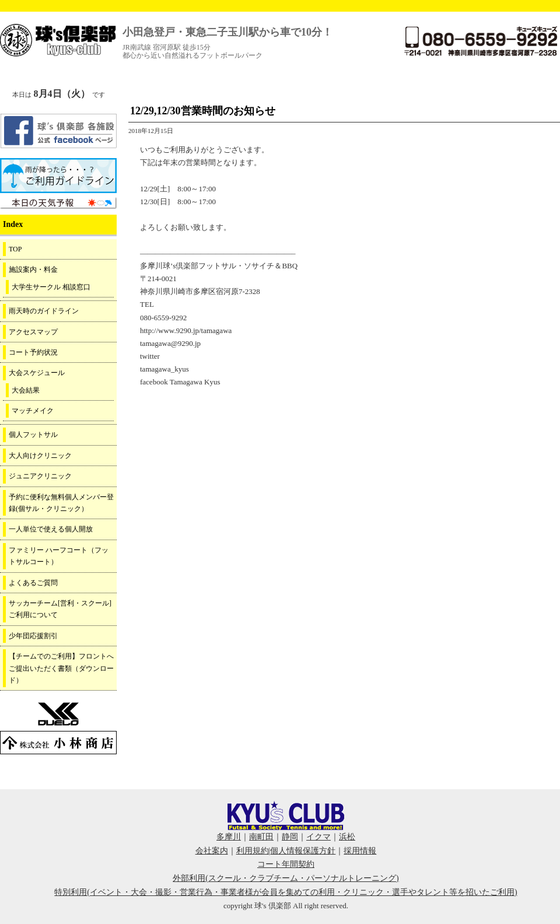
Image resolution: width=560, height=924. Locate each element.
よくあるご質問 (33, 583)
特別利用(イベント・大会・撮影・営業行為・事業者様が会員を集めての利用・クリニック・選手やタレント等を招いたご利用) (286, 892)
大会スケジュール (37, 373)
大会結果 (26, 390)
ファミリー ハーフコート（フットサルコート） (59, 556)
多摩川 (229, 837)
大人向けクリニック (40, 456)
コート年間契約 (286, 864)
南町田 (261, 837)
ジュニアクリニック (40, 476)
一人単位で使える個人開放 (51, 529)
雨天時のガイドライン (44, 311)
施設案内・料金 (33, 269)
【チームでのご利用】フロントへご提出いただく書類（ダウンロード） (61, 668)
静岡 (290, 837)
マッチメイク (33, 411)
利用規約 (253, 851)
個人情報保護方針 (303, 851)
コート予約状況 (33, 352)
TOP (15, 249)
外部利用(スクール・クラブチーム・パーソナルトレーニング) (286, 878)
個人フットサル (33, 435)
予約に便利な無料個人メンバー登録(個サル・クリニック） (61, 503)
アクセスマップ (33, 332)
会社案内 (212, 851)
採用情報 (360, 851)
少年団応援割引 (33, 636)
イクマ (318, 837)
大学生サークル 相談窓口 (51, 287)
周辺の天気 (58, 203)
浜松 (347, 837)
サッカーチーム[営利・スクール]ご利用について (60, 609)
